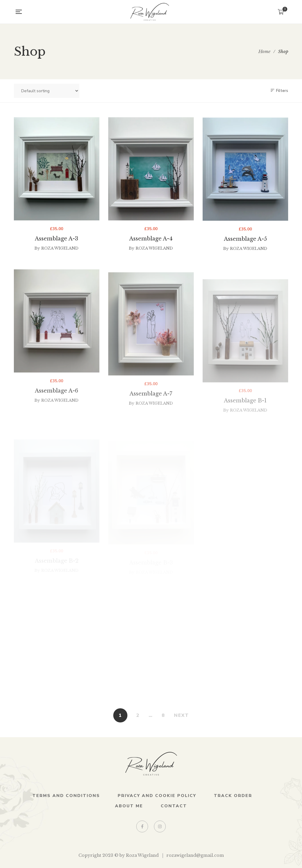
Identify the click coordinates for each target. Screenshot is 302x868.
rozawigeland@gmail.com (195, 855)
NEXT (182, 715)
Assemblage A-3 (56, 241)
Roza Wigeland (60, 251)
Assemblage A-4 (151, 243)
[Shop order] (47, 91)
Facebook (142, 826)
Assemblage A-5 (245, 246)
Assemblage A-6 (56, 411)
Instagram (160, 826)
